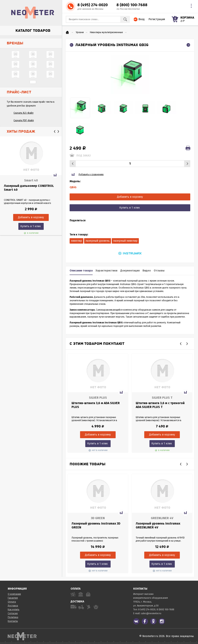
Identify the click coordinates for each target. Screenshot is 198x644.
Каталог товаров (33, 31)
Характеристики (106, 271)
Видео (147, 271)
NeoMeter (33, 13)
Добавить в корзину (130, 197)
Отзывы (159, 271)
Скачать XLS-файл (23, 113)
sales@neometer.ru (151, 613)
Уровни (80, 32)
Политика (13, 617)
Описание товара (81, 271)
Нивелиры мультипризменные (106, 32)
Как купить (14, 610)
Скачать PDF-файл (24, 120)
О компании (14, 594)
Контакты (13, 621)
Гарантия (13, 598)
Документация (130, 271)
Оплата (12, 602)
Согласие (13, 613)
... (33, 82)
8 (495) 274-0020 (93, 5)
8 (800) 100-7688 (132, 5)
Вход (142, 19)
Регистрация (157, 19)
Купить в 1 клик (31, 226)
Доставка (13, 606)
